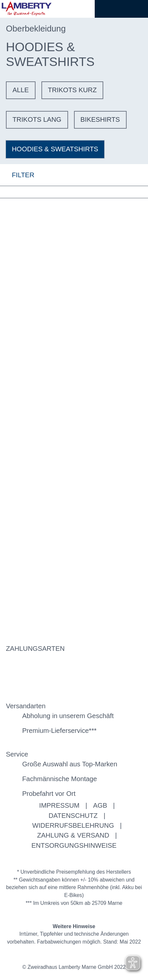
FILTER (17, 175)
